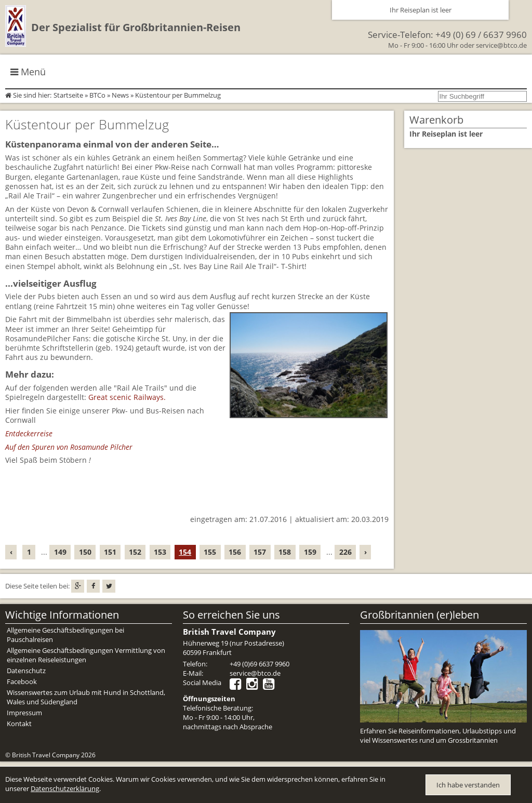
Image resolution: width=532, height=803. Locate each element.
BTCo (97, 95)
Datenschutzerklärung (65, 788)
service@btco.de (501, 45)
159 (310, 552)
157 (260, 552)
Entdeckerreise (29, 433)
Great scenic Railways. (127, 397)
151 (110, 552)
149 (60, 552)
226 (345, 552)
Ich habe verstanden (468, 785)
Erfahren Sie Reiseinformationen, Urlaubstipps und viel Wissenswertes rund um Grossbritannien (438, 735)
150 (85, 552)
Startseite (68, 95)
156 (235, 552)
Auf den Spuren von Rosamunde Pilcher (69, 447)
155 (210, 552)
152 (135, 552)
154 (185, 552)
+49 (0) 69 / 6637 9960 (481, 35)
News (120, 95)
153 (160, 552)
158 (285, 552)
